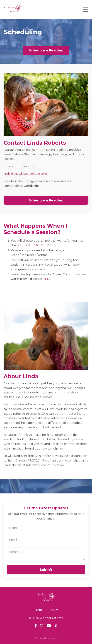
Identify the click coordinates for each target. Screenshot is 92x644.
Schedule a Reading (46, 50)
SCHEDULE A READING (33, 245)
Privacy (53, 610)
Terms (39, 610)
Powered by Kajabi (46, 638)
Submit (46, 570)
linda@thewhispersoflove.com (25, 174)
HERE (47, 279)
